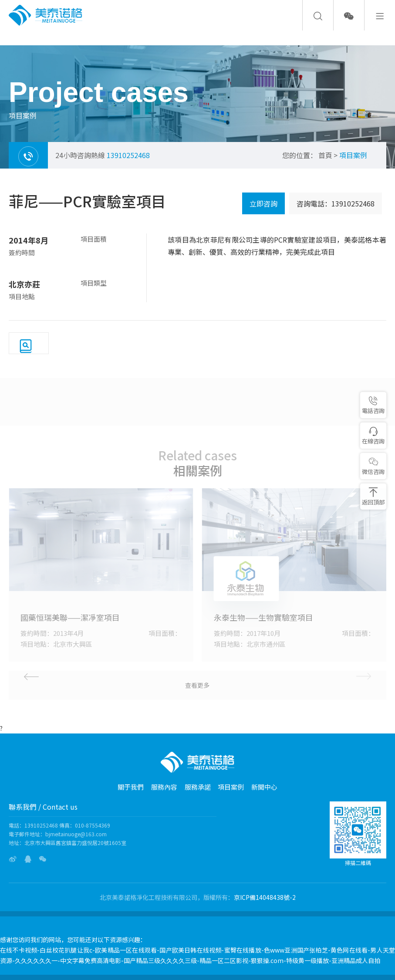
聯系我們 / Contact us (43, 807)
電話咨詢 (373, 405)
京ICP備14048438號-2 (265, 897)
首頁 (325, 155)
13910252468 (128, 155)
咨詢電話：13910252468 (336, 203)
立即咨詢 (263, 203)
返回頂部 (373, 497)
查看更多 (197, 685)
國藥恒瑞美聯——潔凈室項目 (70, 617)
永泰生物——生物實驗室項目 (263, 617)
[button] (72, 676)
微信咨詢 (373, 466)
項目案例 (353, 155)
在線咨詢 (373, 436)
